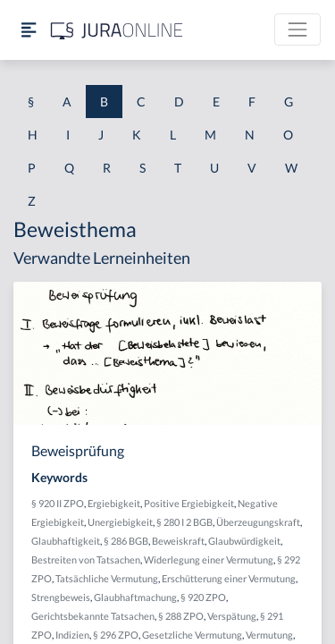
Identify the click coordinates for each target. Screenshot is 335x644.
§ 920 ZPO (203, 597)
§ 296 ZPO (116, 635)
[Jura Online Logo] (117, 30)
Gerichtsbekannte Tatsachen (93, 616)
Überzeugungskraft (258, 522)
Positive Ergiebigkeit (189, 503)
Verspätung (232, 616)
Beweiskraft (178, 541)
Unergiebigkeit (120, 522)
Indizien (72, 635)
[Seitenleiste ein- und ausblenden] (29, 30)
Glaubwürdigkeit (244, 541)
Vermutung (269, 635)
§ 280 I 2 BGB (184, 522)
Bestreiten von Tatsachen (86, 559)
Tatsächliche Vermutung (107, 578)
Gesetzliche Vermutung (192, 635)
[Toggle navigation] (297, 30)
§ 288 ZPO (181, 616)
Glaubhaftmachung (135, 597)
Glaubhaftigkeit (66, 541)
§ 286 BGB (126, 541)
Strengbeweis (61, 597)
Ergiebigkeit (114, 503)
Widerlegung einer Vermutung (209, 559)
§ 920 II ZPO (58, 503)
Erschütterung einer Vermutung (229, 578)
